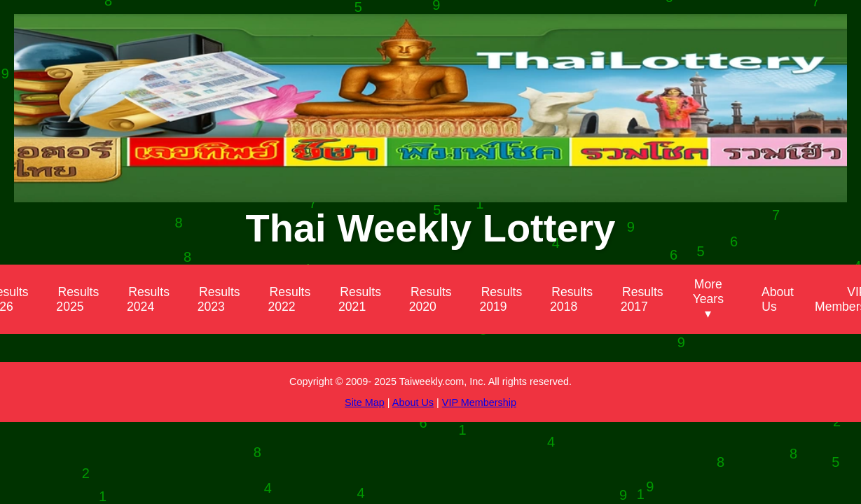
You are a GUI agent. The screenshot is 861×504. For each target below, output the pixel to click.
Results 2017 (642, 299)
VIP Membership (479, 402)
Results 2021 (360, 299)
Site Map (365, 402)
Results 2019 (501, 299)
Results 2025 (77, 299)
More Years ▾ (708, 299)
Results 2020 (430, 299)
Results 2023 (219, 299)
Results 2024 (148, 299)
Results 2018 (571, 299)
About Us (778, 299)
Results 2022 (289, 299)
